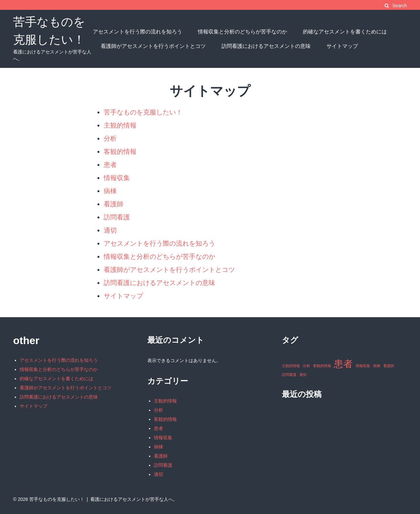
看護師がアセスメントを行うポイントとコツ (153, 46)
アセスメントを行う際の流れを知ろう (137, 32)
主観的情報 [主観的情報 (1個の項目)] (291, 366)
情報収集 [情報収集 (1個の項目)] (363, 366)
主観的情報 (120, 125)
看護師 (114, 204)
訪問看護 (117, 217)
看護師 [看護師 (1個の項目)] (389, 366)
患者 (110, 165)
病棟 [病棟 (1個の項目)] (377, 366)
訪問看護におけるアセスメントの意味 (266, 46)
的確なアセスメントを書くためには (345, 32)
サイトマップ (342, 46)
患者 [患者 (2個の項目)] (343, 364)
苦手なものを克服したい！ (143, 112)
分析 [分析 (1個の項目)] (306, 366)
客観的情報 (120, 152)
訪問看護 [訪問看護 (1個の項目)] (289, 375)
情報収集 (117, 178)
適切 (110, 230)
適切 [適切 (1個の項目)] (303, 375)
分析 (110, 138)
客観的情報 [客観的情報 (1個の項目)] (322, 366)
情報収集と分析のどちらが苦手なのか (242, 32)
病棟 (110, 191)
